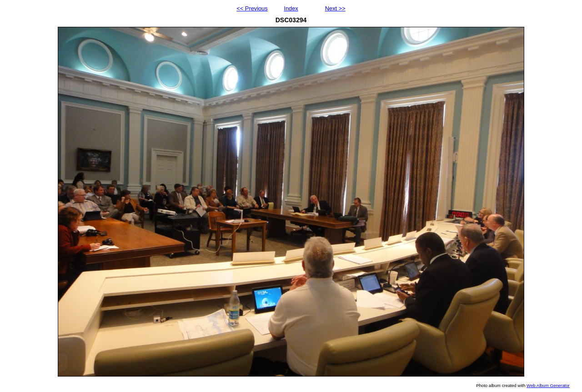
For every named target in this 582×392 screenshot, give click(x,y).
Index (291, 8)
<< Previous (252, 8)
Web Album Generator (548, 385)
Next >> (335, 8)
